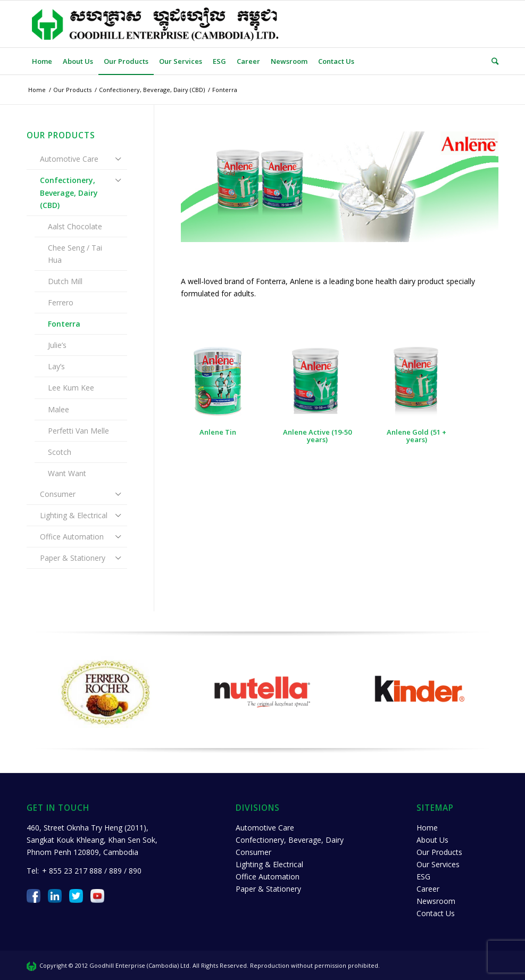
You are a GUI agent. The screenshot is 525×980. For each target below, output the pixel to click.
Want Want (67, 473)
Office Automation (72, 537)
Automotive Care (69, 159)
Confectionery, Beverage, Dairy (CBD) (69, 192)
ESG (423, 877)
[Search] (492, 61)
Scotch (60, 452)
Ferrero (61, 302)
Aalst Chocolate (75, 226)
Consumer (58, 494)
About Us (432, 840)
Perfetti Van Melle (78, 431)
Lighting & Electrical (74, 515)
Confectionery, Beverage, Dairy (290, 840)
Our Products (439, 852)
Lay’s (56, 366)
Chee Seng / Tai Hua (75, 254)
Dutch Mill (65, 281)
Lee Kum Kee (71, 388)
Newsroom (436, 901)
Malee (59, 409)
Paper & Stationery (73, 558)
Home (427, 828)
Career (428, 889)
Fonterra (64, 324)
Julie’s (57, 345)
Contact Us (436, 913)
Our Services (438, 864)
